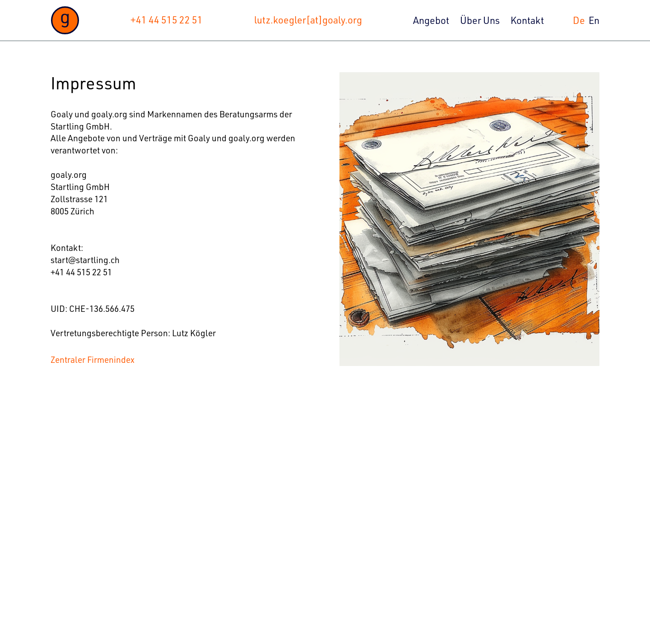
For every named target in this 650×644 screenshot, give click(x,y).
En (594, 20)
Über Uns (480, 20)
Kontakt (527, 20)
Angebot (431, 20)
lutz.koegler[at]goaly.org (308, 20)
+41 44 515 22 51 (167, 20)
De (579, 20)
